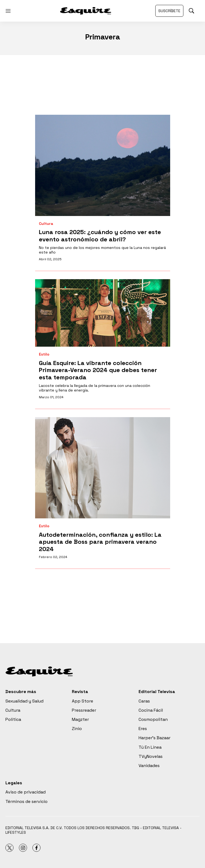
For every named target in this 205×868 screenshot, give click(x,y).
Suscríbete (169, 11)
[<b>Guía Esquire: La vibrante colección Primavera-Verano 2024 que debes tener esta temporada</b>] (103, 313)
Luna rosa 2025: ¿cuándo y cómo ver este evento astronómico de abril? (100, 235)
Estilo (44, 354)
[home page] (86, 11)
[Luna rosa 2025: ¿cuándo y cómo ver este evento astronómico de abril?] (103, 165)
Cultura (46, 224)
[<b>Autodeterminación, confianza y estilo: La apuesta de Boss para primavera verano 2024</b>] (103, 468)
